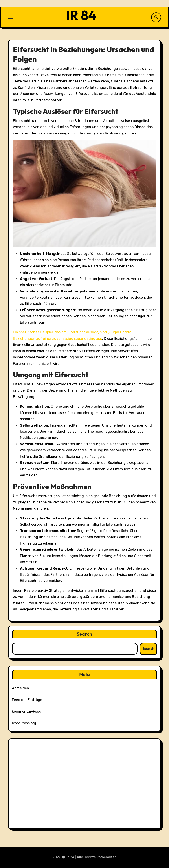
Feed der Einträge (27, 700)
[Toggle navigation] (10, 17)
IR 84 (81, 15)
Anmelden (21, 688)
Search (85, 634)
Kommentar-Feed (27, 711)
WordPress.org (24, 723)
